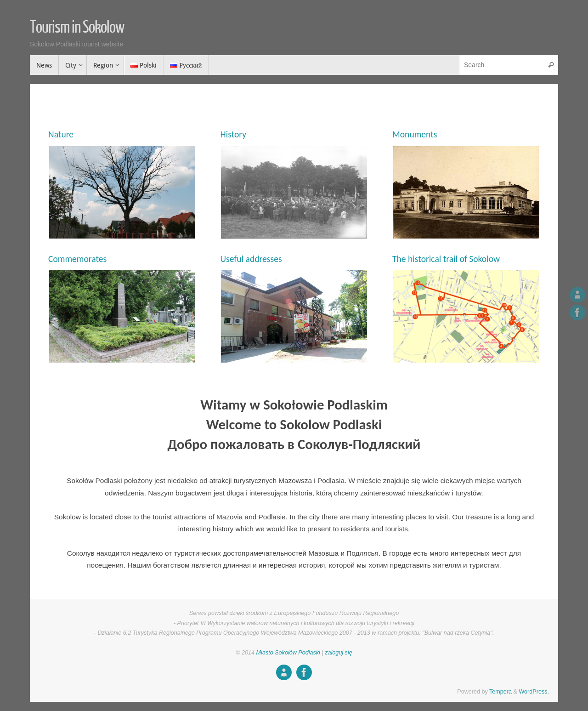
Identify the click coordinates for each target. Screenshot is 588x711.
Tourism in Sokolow (77, 28)
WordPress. (534, 692)
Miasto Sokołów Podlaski (289, 653)
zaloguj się (339, 653)
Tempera (500, 692)
